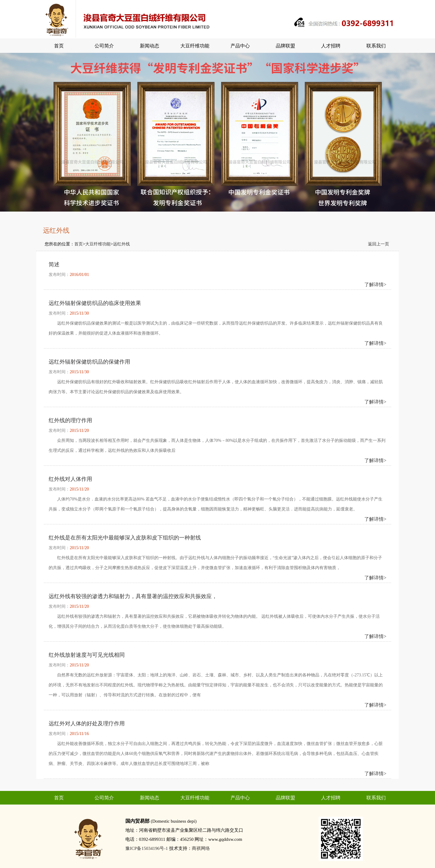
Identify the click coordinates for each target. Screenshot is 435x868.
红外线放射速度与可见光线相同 (87, 655)
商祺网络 (201, 848)
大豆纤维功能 (195, 46)
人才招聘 (331, 46)
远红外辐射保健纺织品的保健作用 (89, 362)
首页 (59, 46)
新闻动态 (150, 46)
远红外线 (121, 244)
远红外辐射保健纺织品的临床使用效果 (95, 303)
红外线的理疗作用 (70, 420)
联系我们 (376, 46)
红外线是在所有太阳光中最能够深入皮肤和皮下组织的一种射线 (125, 538)
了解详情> (375, 285)
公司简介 (104, 46)
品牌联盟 (285, 46)
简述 (54, 264)
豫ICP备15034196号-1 (147, 848)
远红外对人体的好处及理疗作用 (87, 724)
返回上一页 (379, 244)
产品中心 (240, 46)
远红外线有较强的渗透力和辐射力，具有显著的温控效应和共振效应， (133, 596)
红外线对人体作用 (70, 479)
